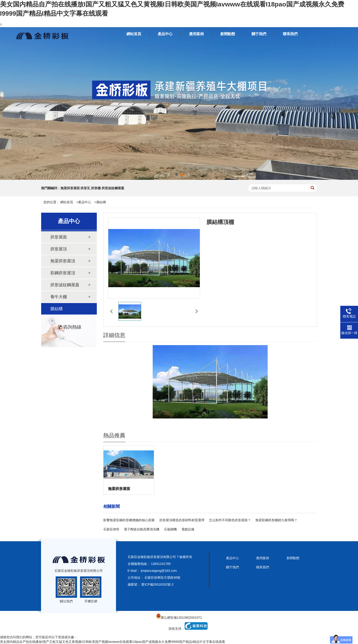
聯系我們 (263, 567)
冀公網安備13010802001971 (179, 618)
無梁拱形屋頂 (63, 261)
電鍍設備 (188, 529)
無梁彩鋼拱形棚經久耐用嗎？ (276, 520)
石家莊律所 (111, 529)
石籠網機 (170, 529)
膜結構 (101, 202)
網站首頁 (67, 202)
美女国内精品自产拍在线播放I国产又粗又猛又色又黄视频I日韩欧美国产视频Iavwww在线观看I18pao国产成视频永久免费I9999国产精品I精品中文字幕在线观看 (113, 642)
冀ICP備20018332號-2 (157, 584)
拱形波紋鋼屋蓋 (65, 285)
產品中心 (85, 202)
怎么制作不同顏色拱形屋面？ (230, 520)
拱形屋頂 (59, 249)
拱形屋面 (59, 237)
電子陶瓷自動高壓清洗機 (142, 529)
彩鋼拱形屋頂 (63, 273)
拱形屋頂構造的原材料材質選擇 (182, 520)
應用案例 (263, 558)
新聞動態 (293, 558)
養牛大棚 (59, 297)
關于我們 (232, 567)
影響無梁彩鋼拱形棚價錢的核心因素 (129, 520)
